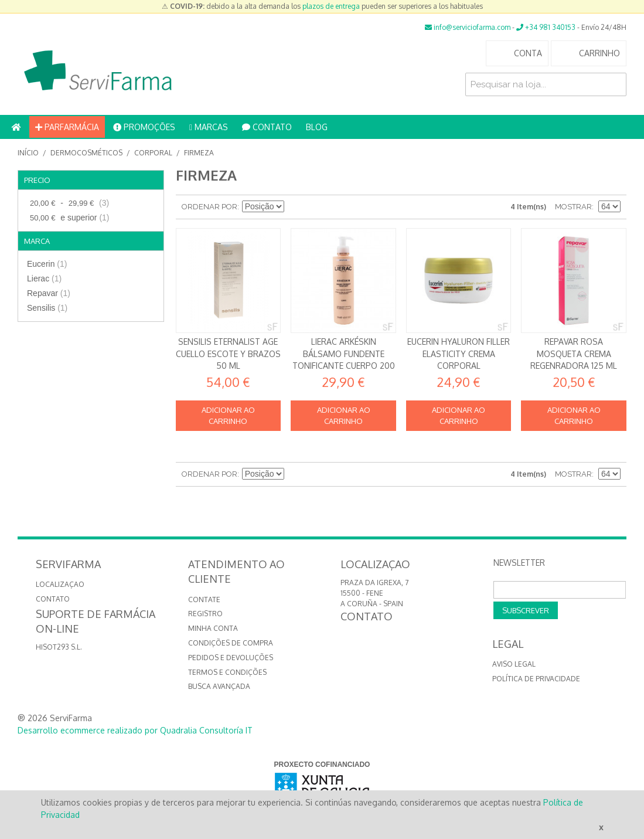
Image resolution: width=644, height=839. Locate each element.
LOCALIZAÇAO (60, 584)
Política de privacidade (536, 679)
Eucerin (47, 264)
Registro (205, 614)
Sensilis (47, 308)
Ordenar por (209, 207)
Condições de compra (231, 643)
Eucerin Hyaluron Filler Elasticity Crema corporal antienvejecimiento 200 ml (459, 366)
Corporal (153, 153)
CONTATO (267, 127)
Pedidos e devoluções (231, 658)
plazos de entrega (331, 6)
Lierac (44, 278)
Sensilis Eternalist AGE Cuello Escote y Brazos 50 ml (228, 354)
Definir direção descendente (295, 207)
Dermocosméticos (86, 153)
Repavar (49, 293)
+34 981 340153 (546, 27)
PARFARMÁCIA (67, 127)
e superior (68, 218)
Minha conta (213, 628)
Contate (204, 599)
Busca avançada (219, 686)
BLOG (317, 127)
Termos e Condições (227, 672)
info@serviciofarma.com (468, 27)
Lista (336, 207)
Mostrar (573, 207)
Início (28, 153)
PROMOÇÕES (144, 127)
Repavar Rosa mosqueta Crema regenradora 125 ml (574, 354)
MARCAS (209, 127)
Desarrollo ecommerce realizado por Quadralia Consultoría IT (135, 730)
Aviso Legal (514, 664)
